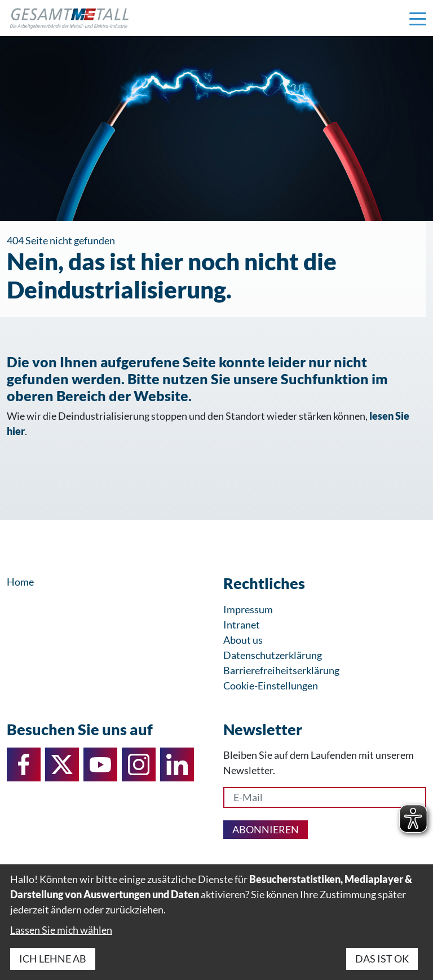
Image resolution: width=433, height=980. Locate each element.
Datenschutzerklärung (273, 655)
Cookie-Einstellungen (271, 685)
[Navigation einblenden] (418, 18)
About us (243, 640)
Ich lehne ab (53, 959)
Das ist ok (382, 959)
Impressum (248, 609)
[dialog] (216, 922)
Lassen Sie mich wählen (61, 930)
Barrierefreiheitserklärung (281, 670)
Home (20, 582)
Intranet (242, 625)
